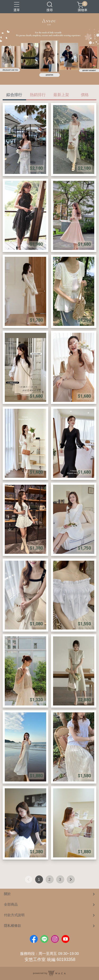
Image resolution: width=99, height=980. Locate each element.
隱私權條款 (13, 926)
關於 (7, 894)
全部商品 (11, 904)
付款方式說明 (14, 915)
